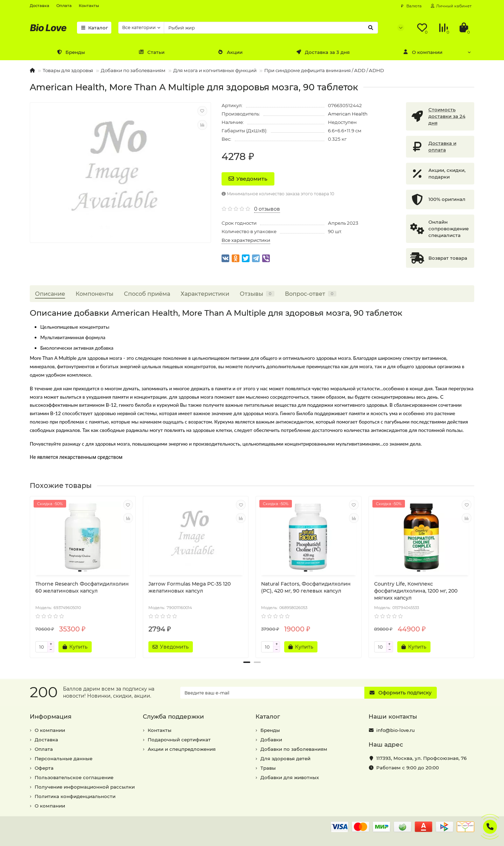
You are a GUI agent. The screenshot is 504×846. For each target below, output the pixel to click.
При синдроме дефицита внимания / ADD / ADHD (324, 70)
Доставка (40, 6)
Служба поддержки (173, 716)
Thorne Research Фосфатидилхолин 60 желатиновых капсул (82, 587)
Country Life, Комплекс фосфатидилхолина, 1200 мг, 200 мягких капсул (416, 591)
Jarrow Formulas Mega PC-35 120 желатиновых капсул (190, 587)
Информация (51, 716)
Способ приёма (147, 294)
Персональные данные (64, 758)
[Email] (272, 693)
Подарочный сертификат (179, 740)
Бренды (71, 52)
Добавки (271, 740)
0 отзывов (267, 209)
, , (421, 758)
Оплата (64, 6)
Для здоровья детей (285, 758)
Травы (268, 768)
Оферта (44, 768)
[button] (247, 662)
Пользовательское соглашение (74, 777)
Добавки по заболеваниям (133, 70)
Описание (50, 294)
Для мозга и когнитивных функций (215, 70)
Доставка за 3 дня (323, 52)
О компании (423, 52)
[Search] (271, 28)
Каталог (94, 28)
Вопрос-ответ (311, 294)
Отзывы (257, 294)
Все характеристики (246, 240)
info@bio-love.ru (395, 730)
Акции (230, 52)
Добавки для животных (290, 777)
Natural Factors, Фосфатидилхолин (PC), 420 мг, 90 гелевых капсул (306, 587)
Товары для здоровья (68, 70)
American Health (348, 114)
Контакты (89, 6)
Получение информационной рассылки (85, 787)
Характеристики (205, 294)
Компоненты (94, 294)
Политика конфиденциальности (75, 796)
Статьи (152, 52)
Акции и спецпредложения (182, 749)
